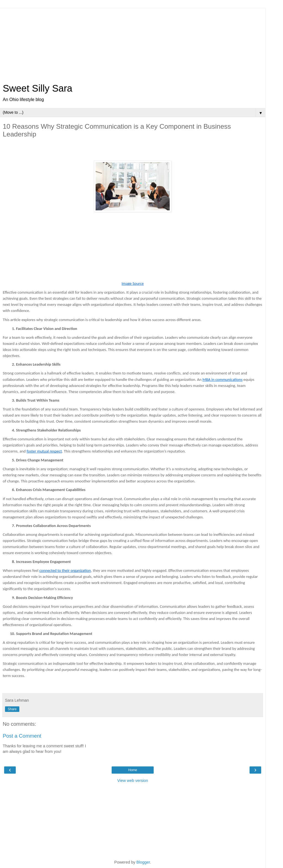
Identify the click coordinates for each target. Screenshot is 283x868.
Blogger (143, 862)
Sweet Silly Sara (38, 88)
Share (12, 709)
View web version (133, 781)
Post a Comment (22, 736)
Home (133, 770)
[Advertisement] (133, 43)
